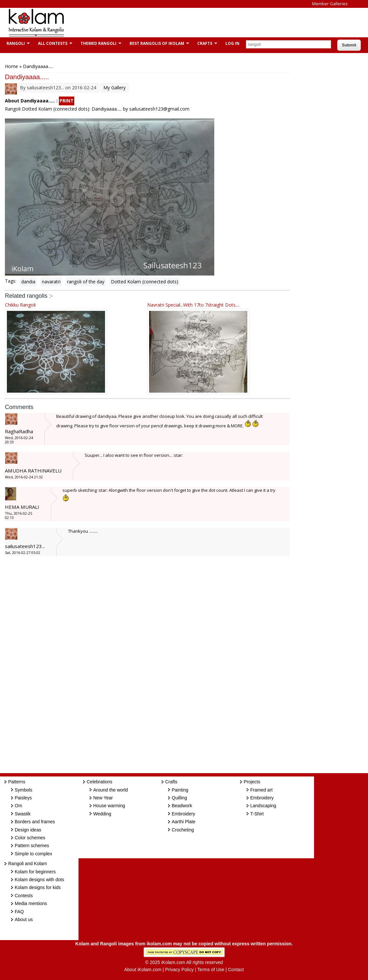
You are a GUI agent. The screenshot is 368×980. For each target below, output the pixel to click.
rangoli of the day (86, 282)
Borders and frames (35, 822)
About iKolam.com (143, 970)
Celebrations (100, 782)
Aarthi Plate (184, 822)
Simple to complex (33, 854)
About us (24, 919)
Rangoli (15, 43)
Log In (232, 43)
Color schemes (30, 838)
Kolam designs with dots (39, 880)
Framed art (261, 790)
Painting (180, 790)
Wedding (102, 814)
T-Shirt (257, 814)
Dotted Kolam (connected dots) (145, 282)
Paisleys (23, 798)
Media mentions (31, 903)
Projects (252, 782)
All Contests (52, 43)
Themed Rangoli (98, 43)
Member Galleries (330, 4)
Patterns (17, 782)
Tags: (11, 281)
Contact (236, 970)
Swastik (23, 814)
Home (11, 66)
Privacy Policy (179, 970)
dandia (28, 282)
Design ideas (28, 830)
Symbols (24, 790)
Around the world (111, 790)
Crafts (204, 43)
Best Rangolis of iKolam (156, 43)
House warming (109, 806)
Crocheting (183, 830)
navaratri (51, 282)
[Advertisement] (191, 23)
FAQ (19, 912)
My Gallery (114, 88)
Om (18, 806)
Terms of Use (211, 970)
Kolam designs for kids (38, 887)
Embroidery (184, 814)
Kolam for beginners (35, 872)
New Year (103, 798)
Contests (24, 896)
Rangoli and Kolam (27, 864)
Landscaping (263, 806)
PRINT (67, 101)
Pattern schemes (32, 846)
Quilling (179, 798)
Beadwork (182, 806)
